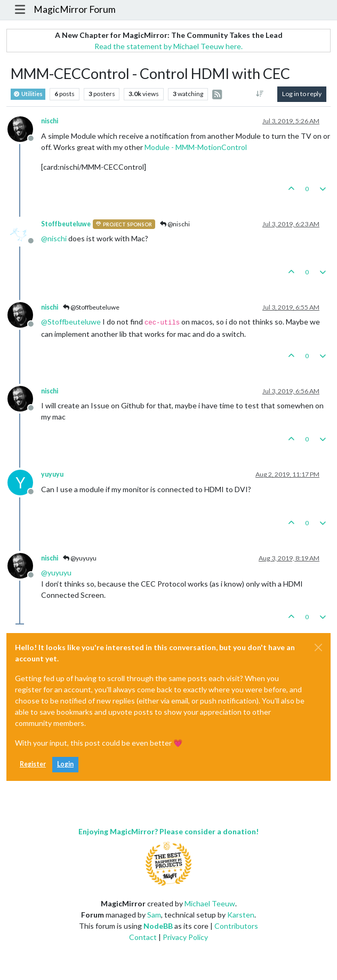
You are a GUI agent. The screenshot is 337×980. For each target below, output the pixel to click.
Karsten (241, 915)
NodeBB (158, 926)
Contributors (236, 926)
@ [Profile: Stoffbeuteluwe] (71, 322)
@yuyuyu (80, 558)
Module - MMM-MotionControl (196, 147)
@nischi (175, 224)
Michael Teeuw (210, 903)
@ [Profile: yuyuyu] (56, 572)
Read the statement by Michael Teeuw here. (168, 46)
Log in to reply (302, 94)
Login (65, 764)
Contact (143, 937)
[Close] (318, 647)
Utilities (28, 94)
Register (33, 764)
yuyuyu (52, 474)
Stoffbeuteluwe (66, 224)
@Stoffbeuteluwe (91, 307)
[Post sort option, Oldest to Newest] (260, 94)
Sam (154, 915)
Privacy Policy (185, 937)
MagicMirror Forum (75, 9)
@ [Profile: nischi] (54, 238)
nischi (50, 121)
